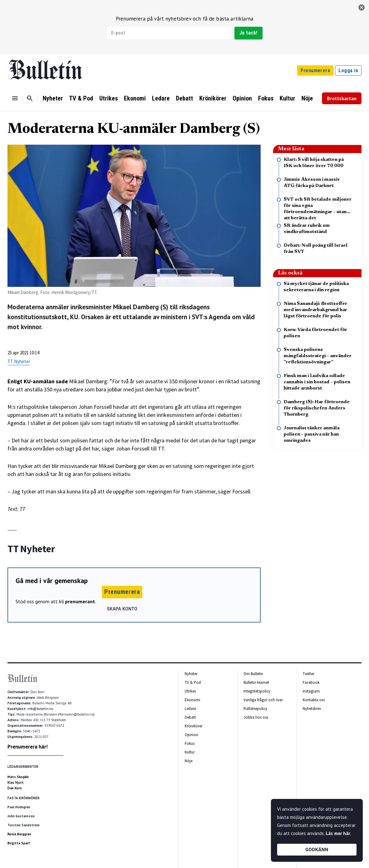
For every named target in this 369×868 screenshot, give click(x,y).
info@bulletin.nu (40, 709)
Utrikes (109, 98)
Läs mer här (338, 833)
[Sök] (30, 98)
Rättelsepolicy (255, 709)
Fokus (266, 98)
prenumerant (80, 601)
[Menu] (15, 98)
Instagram (311, 691)
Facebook (311, 682)
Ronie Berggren (19, 834)
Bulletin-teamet (256, 682)
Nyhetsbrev (312, 709)
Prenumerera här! (28, 747)
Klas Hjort (16, 782)
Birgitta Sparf (19, 843)
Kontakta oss (314, 700)
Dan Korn (15, 788)
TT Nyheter (19, 361)
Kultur (287, 98)
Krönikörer (213, 98)
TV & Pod (81, 98)
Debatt (184, 98)
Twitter (308, 674)
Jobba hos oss (256, 717)
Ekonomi (135, 98)
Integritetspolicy (257, 691)
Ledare (161, 98)
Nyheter (53, 98)
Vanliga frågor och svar (263, 700)
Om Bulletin (253, 674)
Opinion (242, 98)
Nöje (307, 98)
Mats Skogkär (18, 777)
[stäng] (362, 7)
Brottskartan (342, 98)
